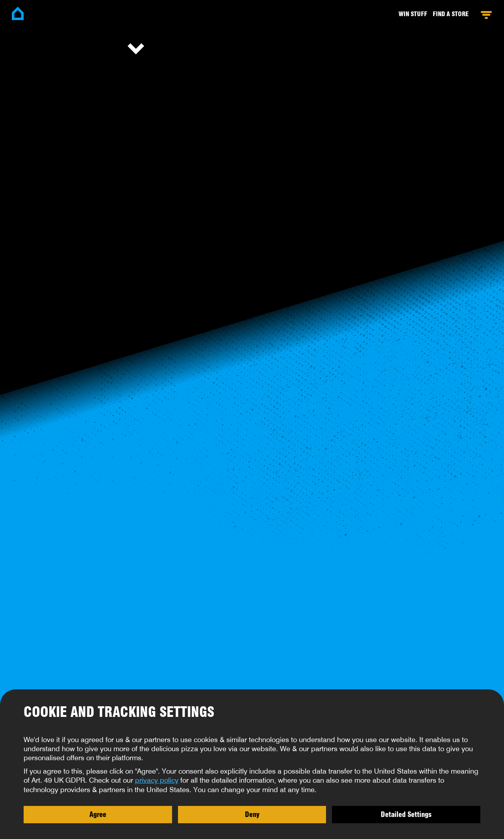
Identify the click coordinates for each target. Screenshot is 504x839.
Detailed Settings (406, 814)
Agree (98, 814)
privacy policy (157, 780)
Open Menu (486, 15)
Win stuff (413, 14)
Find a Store (451, 14)
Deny (252, 814)
